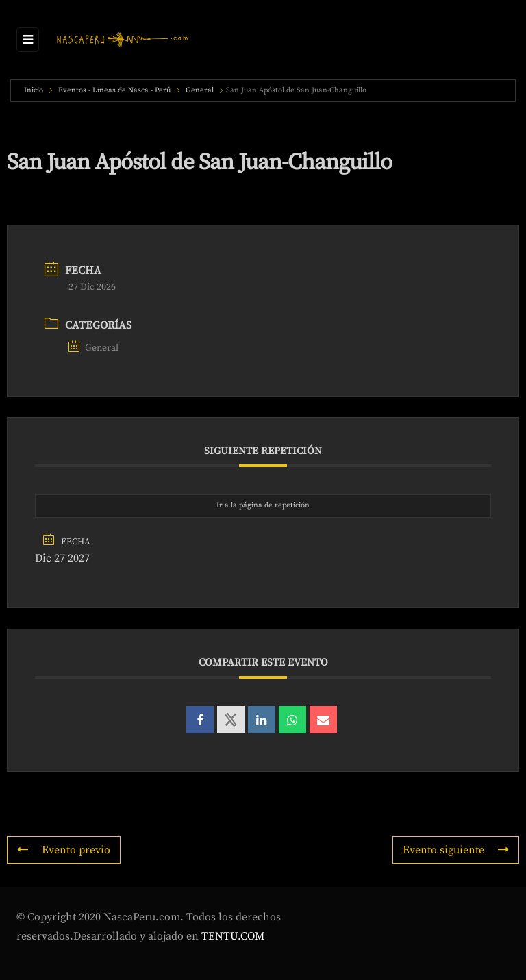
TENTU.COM (233, 936)
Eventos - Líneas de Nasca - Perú (114, 90)
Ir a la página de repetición (263, 505)
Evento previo (64, 850)
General (200, 90)
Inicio (35, 90)
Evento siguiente (456, 850)
